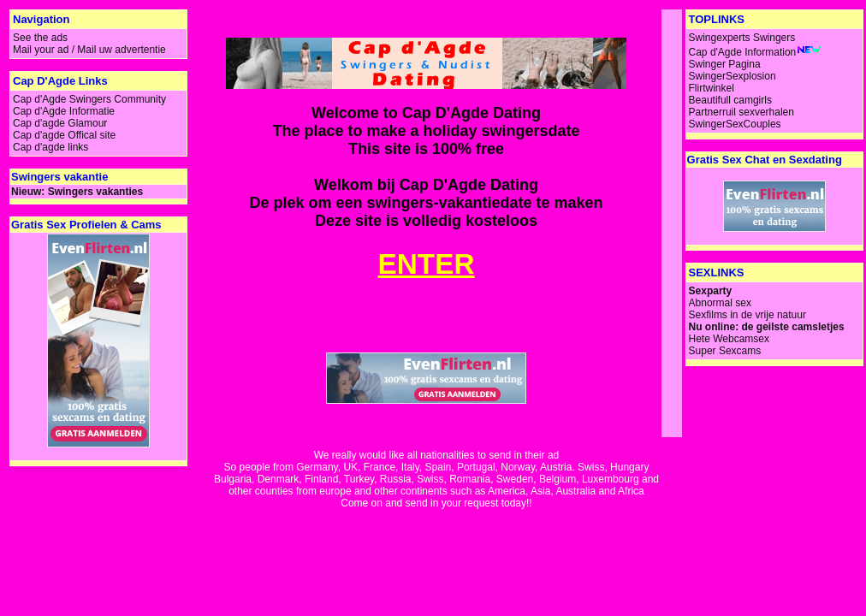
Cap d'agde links (50, 147)
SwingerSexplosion (733, 76)
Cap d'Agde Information (743, 52)
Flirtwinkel (712, 88)
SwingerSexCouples (735, 124)
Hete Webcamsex (729, 339)
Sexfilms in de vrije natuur (747, 315)
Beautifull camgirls (730, 100)
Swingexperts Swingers (742, 38)
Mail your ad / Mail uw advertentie (89, 50)
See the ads (40, 38)
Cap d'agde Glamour (60, 123)
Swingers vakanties (95, 192)
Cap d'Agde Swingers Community (89, 99)
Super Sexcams (725, 351)
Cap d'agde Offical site (64, 135)
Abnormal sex (720, 303)
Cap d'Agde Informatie (64, 111)
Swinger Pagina (725, 64)
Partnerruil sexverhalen (741, 112)
